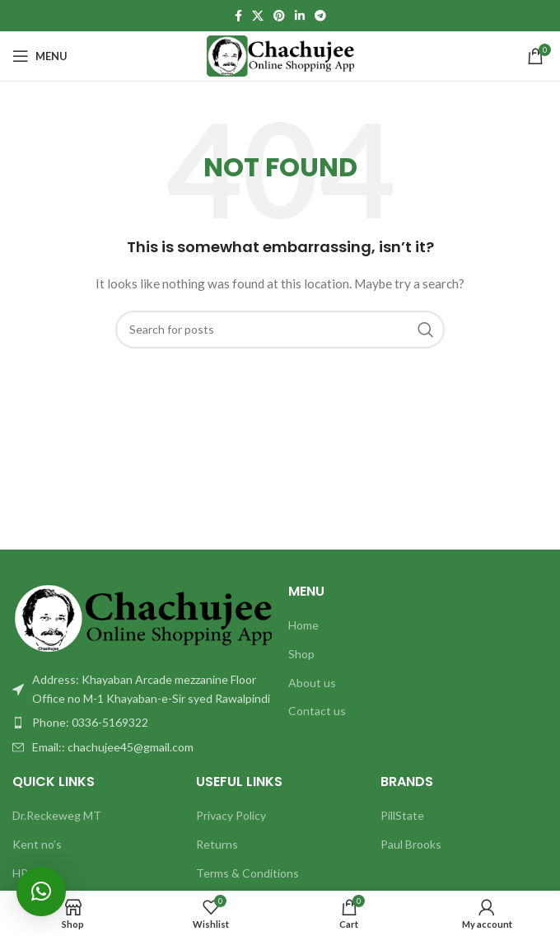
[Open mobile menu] (40, 56)
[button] (41, 892)
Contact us (317, 711)
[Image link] (142, 617)
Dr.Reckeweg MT (57, 815)
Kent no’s (37, 844)
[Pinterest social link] (279, 16)
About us (312, 683)
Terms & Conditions (247, 873)
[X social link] (258, 16)
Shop (301, 654)
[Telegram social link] (320, 16)
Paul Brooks (411, 844)
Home (303, 625)
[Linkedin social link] (300, 16)
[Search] (280, 330)
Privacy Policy (231, 815)
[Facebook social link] (238, 16)
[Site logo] (280, 55)
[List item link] (142, 723)
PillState (402, 815)
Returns (217, 844)
